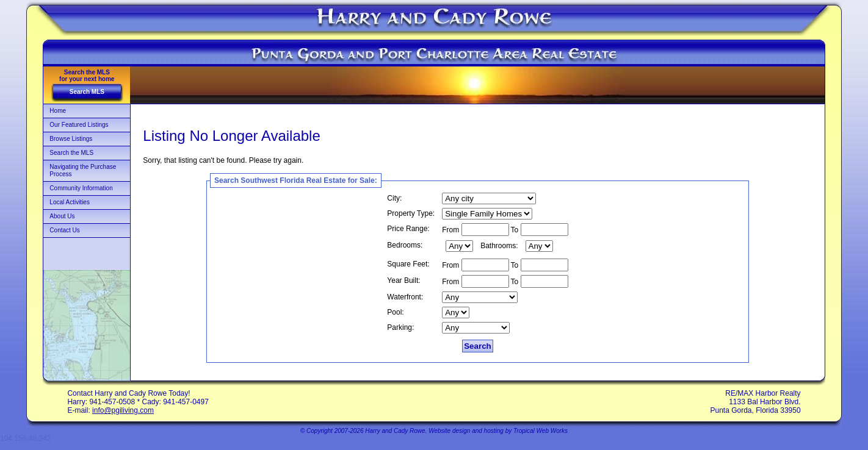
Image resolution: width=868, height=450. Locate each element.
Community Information (81, 188)
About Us (62, 216)
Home (58, 111)
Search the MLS (71, 153)
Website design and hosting (466, 431)
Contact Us (64, 230)
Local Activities (70, 202)
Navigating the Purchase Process (83, 170)
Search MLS (87, 92)
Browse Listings (71, 139)
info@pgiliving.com (123, 410)
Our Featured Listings (79, 125)
